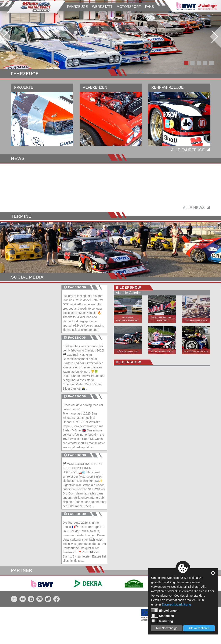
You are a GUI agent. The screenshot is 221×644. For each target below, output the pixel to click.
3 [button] (199, 63)
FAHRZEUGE (77, 7)
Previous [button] (6, 37)
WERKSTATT (102, 7)
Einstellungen (165, 610)
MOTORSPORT (129, 7)
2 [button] (192, 63)
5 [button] (211, 63)
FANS (149, 7)
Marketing (162, 621)
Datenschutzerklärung (176, 604)
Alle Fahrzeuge (188, 150)
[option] (110, 37)
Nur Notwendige (167, 628)
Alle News (194, 229)
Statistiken (163, 616)
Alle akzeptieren (199, 628)
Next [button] (215, 37)
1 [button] (186, 63)
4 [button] (205, 63)
